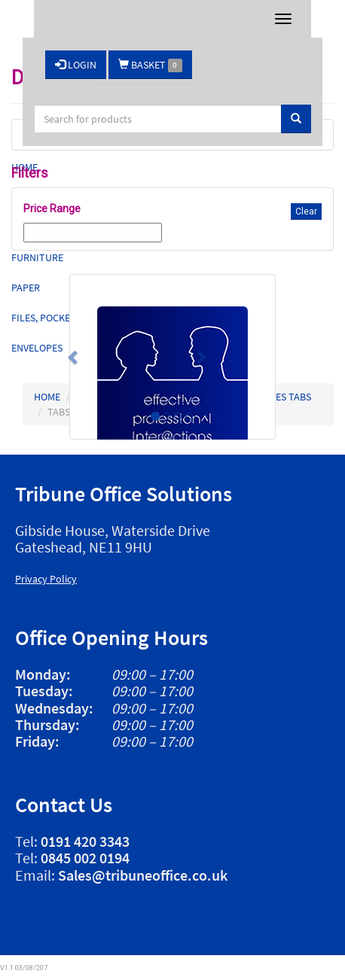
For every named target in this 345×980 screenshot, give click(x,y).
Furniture (37, 257)
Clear (306, 212)
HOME (47, 397)
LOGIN (76, 65)
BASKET (150, 65)
